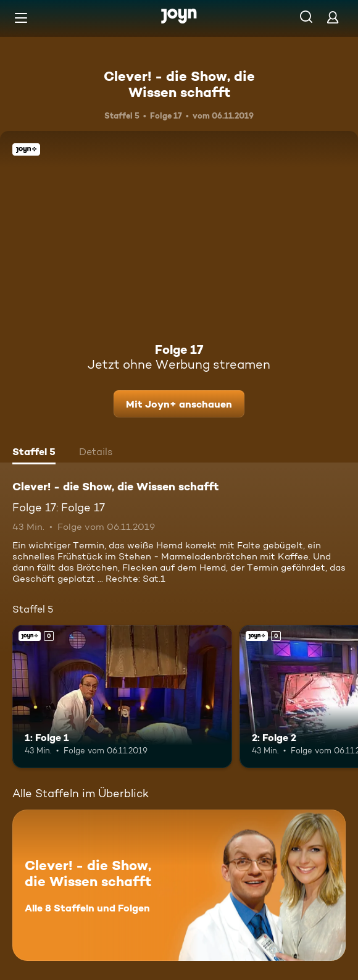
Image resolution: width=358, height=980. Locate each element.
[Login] (333, 17)
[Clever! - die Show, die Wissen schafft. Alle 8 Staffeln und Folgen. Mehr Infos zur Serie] (179, 885)
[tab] (34, 453)
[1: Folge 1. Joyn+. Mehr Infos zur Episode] (122, 696)
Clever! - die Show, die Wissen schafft (179, 84)
